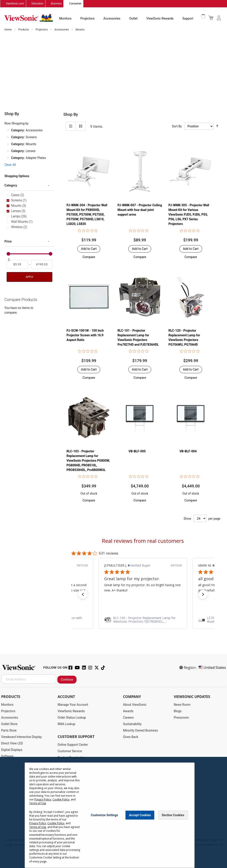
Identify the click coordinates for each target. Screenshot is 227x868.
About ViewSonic (135, 705)
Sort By (177, 126)
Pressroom (181, 718)
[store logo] (29, 18)
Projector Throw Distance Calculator (82, 809)
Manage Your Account (73, 705)
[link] (143, 620)
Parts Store (9, 731)
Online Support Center (73, 745)
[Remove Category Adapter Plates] (8, 158)
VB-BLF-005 (137, 451)
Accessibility (66, 803)
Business (56, 4)
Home (8, 30)
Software (7, 756)
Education (38, 4)
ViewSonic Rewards (160, 19)
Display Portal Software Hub (77, 771)
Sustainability (132, 724)
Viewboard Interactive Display (21, 737)
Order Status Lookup (72, 718)
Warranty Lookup (69, 777)
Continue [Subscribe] (67, 680)
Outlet (133, 19)
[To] (42, 265)
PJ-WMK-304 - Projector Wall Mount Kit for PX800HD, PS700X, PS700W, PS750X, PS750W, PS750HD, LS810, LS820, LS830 (87, 215)
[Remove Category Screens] (8, 137)
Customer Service (70, 751)
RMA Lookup (67, 724)
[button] (89, 257)
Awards (128, 711)
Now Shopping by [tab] (17, 124)
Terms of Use (114, 835)
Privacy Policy (96, 835)
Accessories (112, 19)
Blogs (178, 711)
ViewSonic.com (15, 4)
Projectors (88, 19)
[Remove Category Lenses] (8, 151)
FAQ (60, 790)
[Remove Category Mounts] (8, 144)
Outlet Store (9, 724)
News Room (182, 705)
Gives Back (131, 737)
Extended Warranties (72, 784)
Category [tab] (11, 186)
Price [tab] (8, 242)
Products (24, 30)
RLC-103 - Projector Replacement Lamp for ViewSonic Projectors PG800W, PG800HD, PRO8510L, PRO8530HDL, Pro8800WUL (88, 461)
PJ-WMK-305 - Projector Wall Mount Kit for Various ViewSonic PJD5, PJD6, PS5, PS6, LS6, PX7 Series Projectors (189, 215)
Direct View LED (12, 744)
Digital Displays (12, 750)
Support (188, 19)
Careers (128, 718)
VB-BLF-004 (188, 451)
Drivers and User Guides (74, 764)
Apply (29, 277)
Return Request (68, 816)
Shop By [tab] (71, 115)
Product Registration (72, 758)
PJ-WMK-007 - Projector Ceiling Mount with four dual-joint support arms (140, 210)
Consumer (75, 4)
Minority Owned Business (141, 731)
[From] (17, 265)
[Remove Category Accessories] (8, 130)
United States (212, 668)
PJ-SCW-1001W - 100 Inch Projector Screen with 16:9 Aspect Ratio (85, 335)
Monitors (65, 19)
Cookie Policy (132, 835)
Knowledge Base (69, 796)
